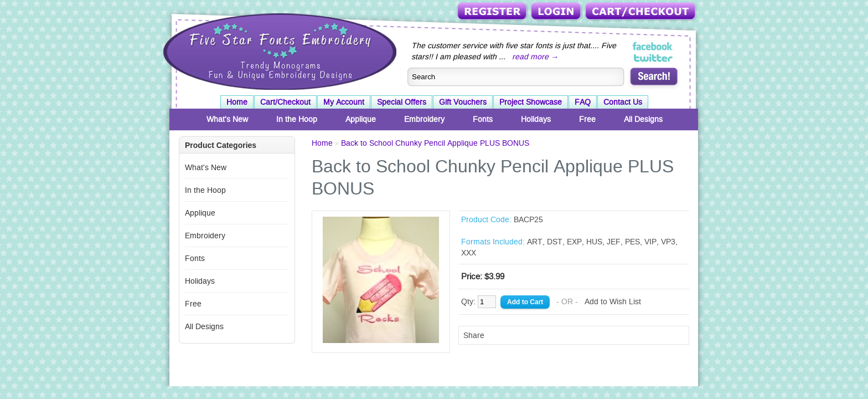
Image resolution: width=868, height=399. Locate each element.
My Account (344, 102)
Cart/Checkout (641, 12)
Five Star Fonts (278, 50)
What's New (227, 119)
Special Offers (402, 102)
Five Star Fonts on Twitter (653, 58)
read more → (535, 57)
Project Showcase (531, 102)
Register (493, 12)
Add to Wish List (613, 301)
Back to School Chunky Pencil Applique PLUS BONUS (435, 143)
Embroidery (424, 119)
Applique (361, 119)
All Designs (643, 119)
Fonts (483, 119)
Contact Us (623, 102)
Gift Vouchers (463, 102)
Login (557, 12)
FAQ (583, 102)
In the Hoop (297, 119)
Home (237, 102)
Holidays (536, 119)
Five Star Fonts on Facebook (653, 47)
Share (474, 335)
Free (587, 119)
